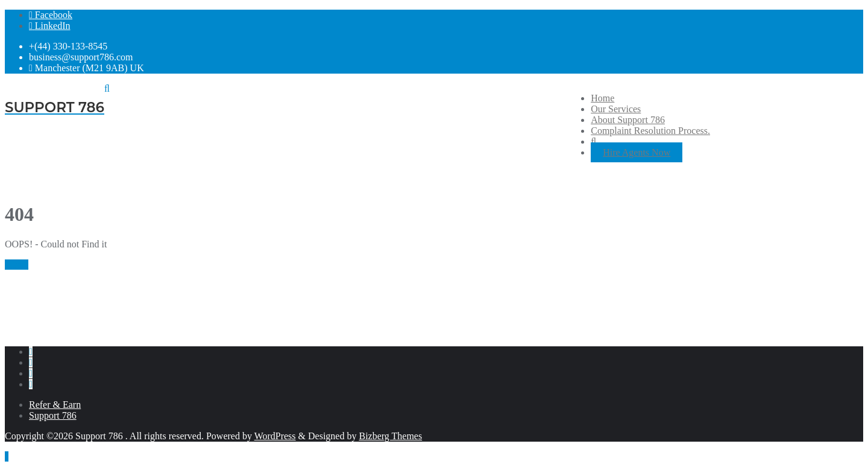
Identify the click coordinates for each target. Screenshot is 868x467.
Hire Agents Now (637, 152)
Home (17, 265)
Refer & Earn (55, 405)
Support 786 (53, 415)
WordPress (275, 436)
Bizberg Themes (390, 436)
